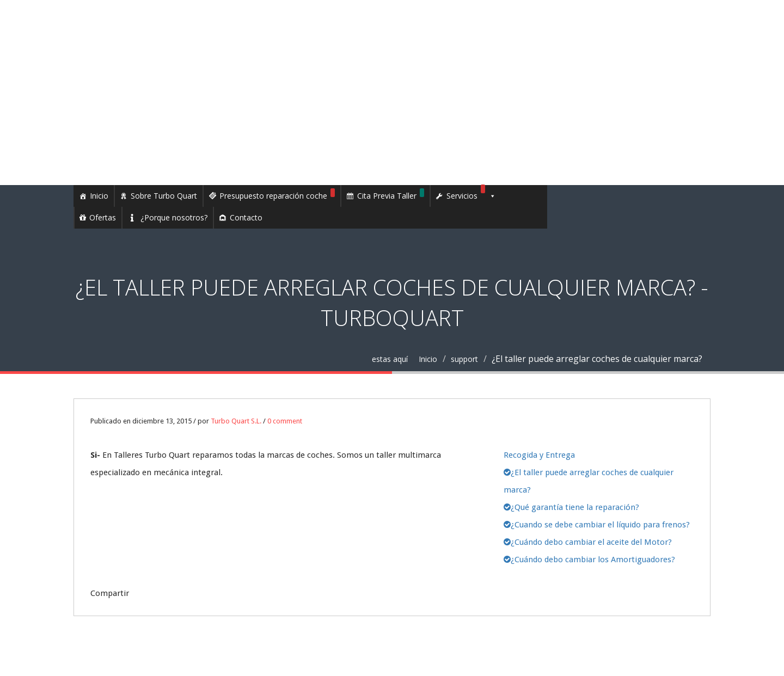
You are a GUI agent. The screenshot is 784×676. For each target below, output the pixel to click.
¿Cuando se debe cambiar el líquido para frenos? (597, 525)
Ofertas (103, 217)
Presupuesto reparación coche (277, 195)
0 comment (285, 421)
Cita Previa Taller (391, 195)
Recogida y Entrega (539, 455)
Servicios (471, 196)
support (464, 359)
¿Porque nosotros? (174, 217)
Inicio (99, 196)
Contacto (246, 217)
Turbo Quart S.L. (236, 421)
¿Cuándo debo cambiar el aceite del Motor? (588, 542)
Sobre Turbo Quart (164, 196)
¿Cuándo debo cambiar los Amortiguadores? (589, 560)
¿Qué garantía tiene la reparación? (571, 507)
